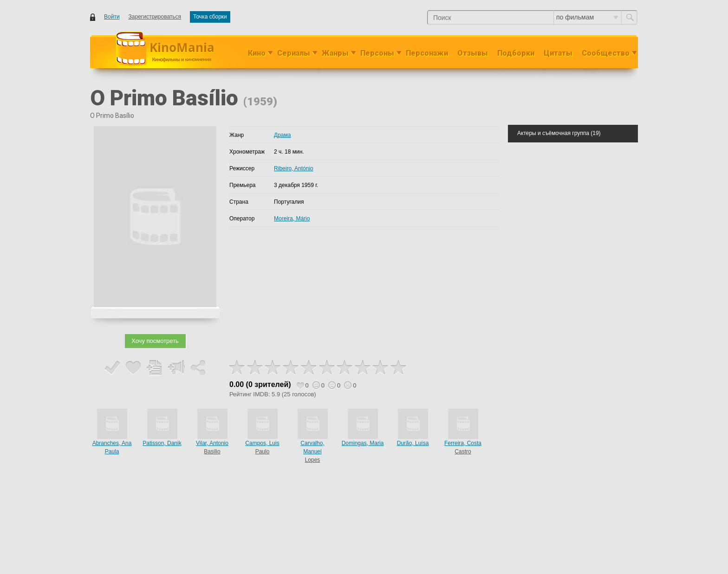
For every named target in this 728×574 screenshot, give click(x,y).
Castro (463, 451)
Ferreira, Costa (463, 443)
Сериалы (294, 53)
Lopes (313, 460)
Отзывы (473, 53)
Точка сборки (210, 17)
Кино (257, 53)
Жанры (335, 53)
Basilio (212, 451)
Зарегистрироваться (155, 17)
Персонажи (427, 53)
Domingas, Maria (363, 443)
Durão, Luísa (413, 443)
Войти (112, 17)
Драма (282, 135)
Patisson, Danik (162, 443)
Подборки (516, 53)
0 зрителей (268, 384)
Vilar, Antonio (212, 443)
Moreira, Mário (292, 219)
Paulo (263, 451)
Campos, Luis (262, 443)
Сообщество (606, 53)
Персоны (377, 53)
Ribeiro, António (294, 168)
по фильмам (587, 17)
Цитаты (558, 53)
